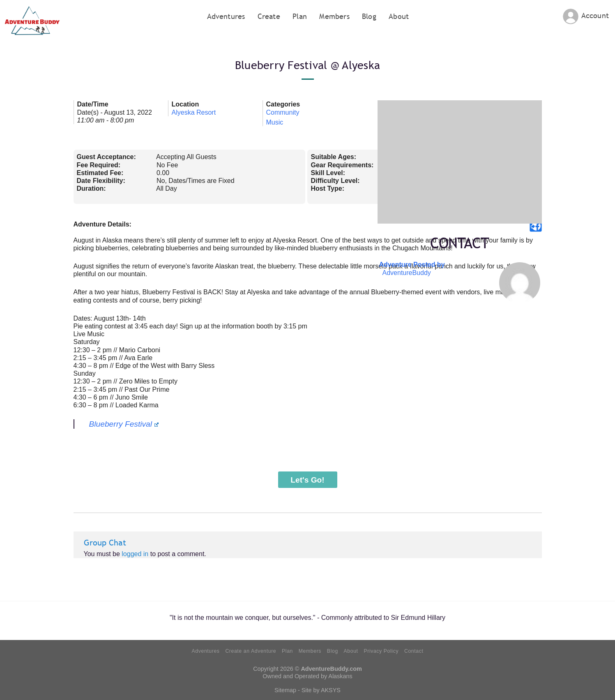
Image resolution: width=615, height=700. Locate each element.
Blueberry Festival (124, 424)
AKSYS (331, 690)
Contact (414, 651)
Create (269, 16)
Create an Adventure (251, 651)
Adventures (226, 16)
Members (334, 16)
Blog (369, 16)
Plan (300, 16)
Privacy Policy (381, 651)
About (399, 16)
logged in (135, 554)
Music (275, 122)
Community (283, 112)
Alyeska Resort (194, 112)
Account (595, 15)
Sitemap (285, 690)
